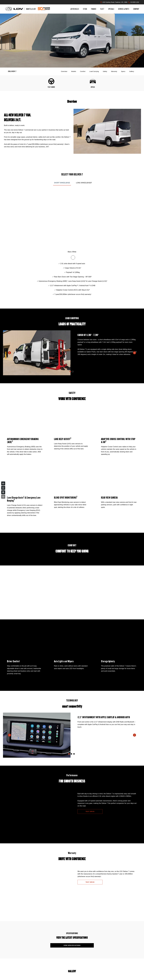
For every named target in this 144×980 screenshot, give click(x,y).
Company (136, 9)
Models (74, 71)
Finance (94, 9)
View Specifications (72, 945)
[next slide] (134, 353)
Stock (85, 9)
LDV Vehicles (75, 9)
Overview (64, 71)
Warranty (114, 71)
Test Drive (90, 811)
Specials (111, 9)
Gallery (132, 71)
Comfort (83, 71)
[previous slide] (9, 353)
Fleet (102, 9)
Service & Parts (124, 9)
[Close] (3, 497)
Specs (123, 71)
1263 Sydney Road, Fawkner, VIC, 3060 (115, 2)
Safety (105, 71)
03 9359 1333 (135, 2)
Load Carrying (94, 71)
